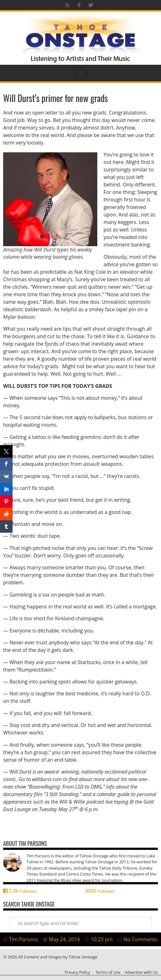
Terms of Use (108, 972)
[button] (80, 73)
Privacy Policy (77, 972)
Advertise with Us (141, 972)
